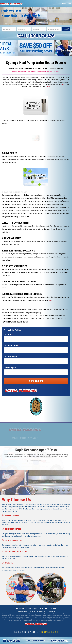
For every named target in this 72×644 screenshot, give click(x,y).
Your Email (36, 29)
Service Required (54, 29)
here (64, 84)
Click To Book (66, 29)
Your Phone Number (12, 346)
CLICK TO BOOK (36, 381)
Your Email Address (11, 357)
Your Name (7, 29)
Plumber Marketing (48, 632)
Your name (9, 334)
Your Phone (22, 29)
